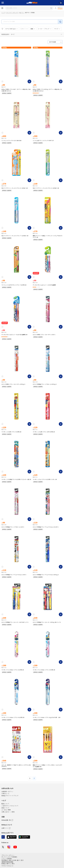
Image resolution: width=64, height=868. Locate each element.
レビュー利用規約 (7, 859)
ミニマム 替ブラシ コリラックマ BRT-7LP (43, 141)
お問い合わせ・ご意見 (8, 812)
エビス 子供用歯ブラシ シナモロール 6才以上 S (45, 384)
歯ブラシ (22, 13)
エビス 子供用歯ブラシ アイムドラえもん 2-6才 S (14, 575)
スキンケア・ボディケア (12, 13)
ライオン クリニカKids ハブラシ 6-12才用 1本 (13, 718)
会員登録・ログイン (7, 792)
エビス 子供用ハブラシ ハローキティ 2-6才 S (44, 335)
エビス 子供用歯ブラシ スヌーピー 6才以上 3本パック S (47, 622)
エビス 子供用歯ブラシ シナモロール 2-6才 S (13, 527)
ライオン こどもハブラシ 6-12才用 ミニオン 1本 (45, 479)
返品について (5, 808)
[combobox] (55, 42)
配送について (5, 804)
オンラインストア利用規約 (9, 857)
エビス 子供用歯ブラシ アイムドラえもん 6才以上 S (46, 575)
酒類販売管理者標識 (7, 862)
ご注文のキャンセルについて (10, 806)
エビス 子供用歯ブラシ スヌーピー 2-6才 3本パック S (15, 622)
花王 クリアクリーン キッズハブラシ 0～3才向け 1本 (15, 188)
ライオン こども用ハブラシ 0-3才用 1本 (11, 432)
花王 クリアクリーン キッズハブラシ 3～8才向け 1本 (46, 188)
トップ (3, 13)
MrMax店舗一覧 (7, 820)
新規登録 (60, 9)
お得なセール (5, 794)
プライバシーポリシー (8, 855)
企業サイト (6, 828)
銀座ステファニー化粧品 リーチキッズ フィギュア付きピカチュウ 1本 (48, 237)
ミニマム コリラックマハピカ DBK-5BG (11, 141)
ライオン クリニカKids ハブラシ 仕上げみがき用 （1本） (47, 718)
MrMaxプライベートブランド (10, 796)
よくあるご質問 (6, 810)
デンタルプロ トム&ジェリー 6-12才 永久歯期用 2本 (14, 335)
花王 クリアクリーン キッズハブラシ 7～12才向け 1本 (15, 236)
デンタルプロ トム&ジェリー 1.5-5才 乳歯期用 (44, 285)
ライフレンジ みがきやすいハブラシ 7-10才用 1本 (14, 285)
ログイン (60, 7)
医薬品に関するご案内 (8, 864)
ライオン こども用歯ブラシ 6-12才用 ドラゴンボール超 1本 (16, 479)
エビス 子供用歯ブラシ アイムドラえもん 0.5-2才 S (46, 527)
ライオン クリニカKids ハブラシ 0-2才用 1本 (13, 670)
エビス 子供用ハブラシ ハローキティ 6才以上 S (13, 384)
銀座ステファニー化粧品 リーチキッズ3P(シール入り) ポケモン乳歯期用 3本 (47, 766)
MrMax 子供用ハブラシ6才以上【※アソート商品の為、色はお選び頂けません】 (47, 90)
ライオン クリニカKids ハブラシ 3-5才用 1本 (44, 670)
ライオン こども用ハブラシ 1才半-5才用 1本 (44, 432)
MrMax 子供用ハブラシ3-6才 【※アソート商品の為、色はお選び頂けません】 (16, 90)
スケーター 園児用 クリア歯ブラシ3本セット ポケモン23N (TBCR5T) (16, 766)
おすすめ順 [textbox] (52, 42)
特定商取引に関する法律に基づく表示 (13, 860)
